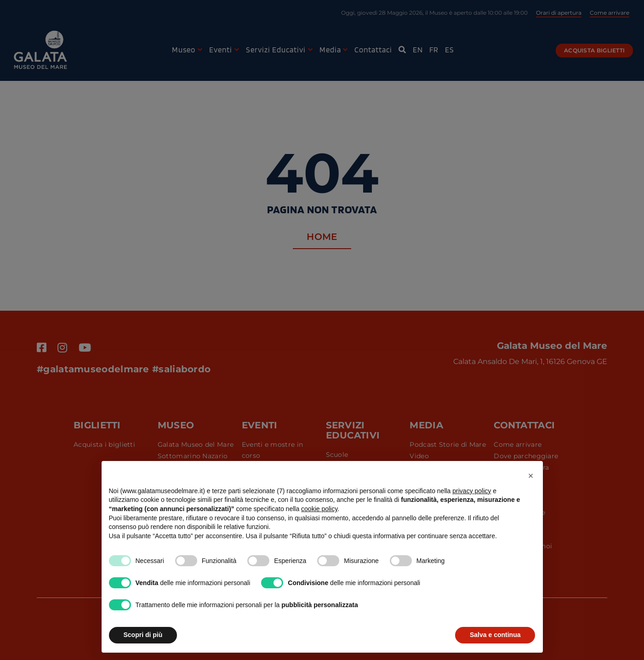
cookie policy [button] (319, 509)
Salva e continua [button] (495, 635)
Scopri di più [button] (143, 635)
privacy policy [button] (472, 491)
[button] (531, 476)
